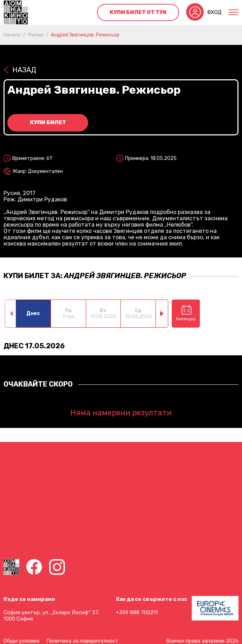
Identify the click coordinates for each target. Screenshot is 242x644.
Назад (24, 70)
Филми (36, 35)
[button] (162, 314)
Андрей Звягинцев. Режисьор (85, 35)
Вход (214, 12)
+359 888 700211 (137, 612)
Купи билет (48, 122)
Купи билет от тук (138, 12)
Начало (12, 35)
